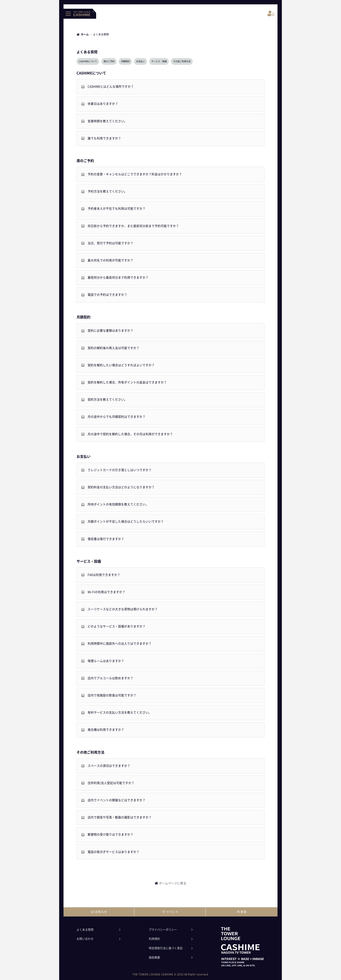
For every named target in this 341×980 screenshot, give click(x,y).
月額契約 (125, 61)
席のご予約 (109, 61)
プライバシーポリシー (163, 930)
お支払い (140, 61)
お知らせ (99, 912)
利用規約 (154, 939)
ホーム (85, 34)
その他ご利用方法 (182, 61)
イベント (170, 912)
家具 (242, 912)
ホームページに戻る (173, 883)
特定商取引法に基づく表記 (166, 948)
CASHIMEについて (88, 61)
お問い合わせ (85, 939)
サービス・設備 (159, 61)
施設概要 (154, 957)
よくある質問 (85, 930)
